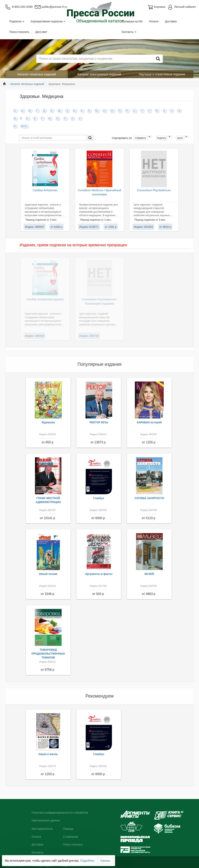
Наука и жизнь (48, 754)
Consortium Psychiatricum (154, 190)
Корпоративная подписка (48, 21)
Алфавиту (141, 138)
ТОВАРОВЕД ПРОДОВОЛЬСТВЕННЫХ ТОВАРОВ (48, 654)
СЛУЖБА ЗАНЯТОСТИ (149, 498)
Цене (180, 138)
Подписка (17, 21)
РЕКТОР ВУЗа (99, 422)
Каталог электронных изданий (99, 74)
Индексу (161, 138)
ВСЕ (24, 126)
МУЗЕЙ (149, 574)
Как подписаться (42, 829)
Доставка (171, 21)
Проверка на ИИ (132, 21)
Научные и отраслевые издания (162, 74)
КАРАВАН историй (149, 422)
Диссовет (41, 32)
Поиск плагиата (19, 32)
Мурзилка (48, 422)
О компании (70, 837)
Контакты (129, 32)
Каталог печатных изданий (37, 74)
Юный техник (48, 574)
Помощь (68, 829)
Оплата (154, 21)
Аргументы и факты (99, 574)
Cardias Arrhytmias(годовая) (45, 299)
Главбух (99, 498)
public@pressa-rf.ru (51, 7)
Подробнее (87, 861)
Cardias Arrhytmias (45, 190)
